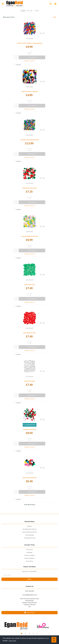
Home (23, 11)
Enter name (30, 573)
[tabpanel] (16, 626)
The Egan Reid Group (29, 538)
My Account (30, 550)
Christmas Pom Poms (29, 429)
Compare (17, 65)
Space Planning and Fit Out (30, 532)
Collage (37, 11)
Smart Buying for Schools (30, 529)
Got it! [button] (54, 640)
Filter (55, 17)
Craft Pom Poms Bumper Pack (30, 140)
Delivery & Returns (29, 558)
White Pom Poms (30, 381)
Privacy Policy (30, 561)
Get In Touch (29, 613)
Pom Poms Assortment (29, 478)
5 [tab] (37, 633)
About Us (29, 526)
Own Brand (29, 183)
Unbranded (29, 39)
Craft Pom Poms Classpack (30, 92)
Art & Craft (29, 11)
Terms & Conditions (30, 555)
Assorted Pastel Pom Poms (30, 236)
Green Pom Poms (29, 285)
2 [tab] (26, 633)
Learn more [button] (12, 641)
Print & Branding (30, 535)
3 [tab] (30, 633)
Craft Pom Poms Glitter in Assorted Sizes (30, 43)
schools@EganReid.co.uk (30, 595)
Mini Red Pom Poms (29, 333)
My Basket (29, 553)
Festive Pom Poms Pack (30, 188)
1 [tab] (22, 633)
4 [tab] (33, 633)
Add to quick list (30, 61)
